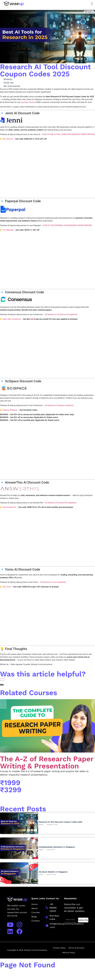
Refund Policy (69, 953)
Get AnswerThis (10, 507)
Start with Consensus (12, 319)
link (32, 319)
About (34, 908)
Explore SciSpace (10, 410)
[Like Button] (2, 680)
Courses (36, 912)
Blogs (34, 917)
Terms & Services (76, 948)
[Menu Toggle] (92, 4)
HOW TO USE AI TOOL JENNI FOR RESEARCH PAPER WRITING (69, 134)
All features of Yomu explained (53, 582)
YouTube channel (28, 102)
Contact (36, 921)
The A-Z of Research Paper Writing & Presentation (47, 762)
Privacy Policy (59, 948)
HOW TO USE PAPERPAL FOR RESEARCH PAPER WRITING (67, 225)
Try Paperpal (8, 230)
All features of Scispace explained (59, 405)
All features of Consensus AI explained (61, 314)
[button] (1, 685)
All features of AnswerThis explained (61, 503)
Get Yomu (7, 587)
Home (34, 904)
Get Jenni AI (8, 139)
